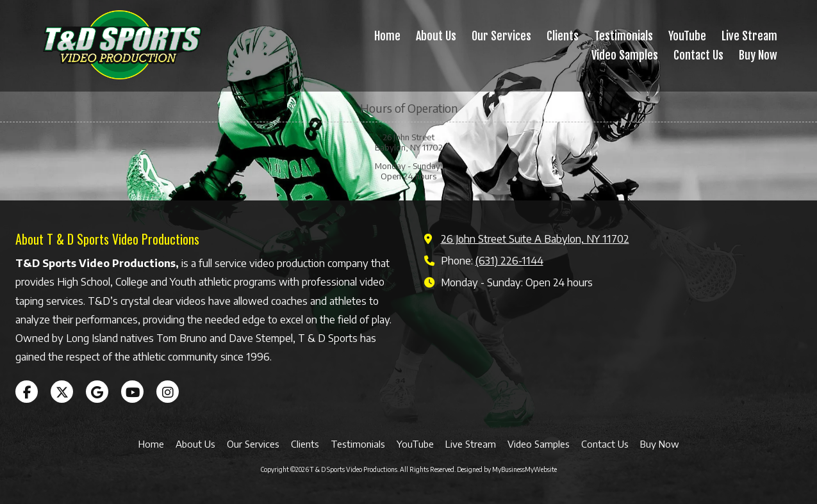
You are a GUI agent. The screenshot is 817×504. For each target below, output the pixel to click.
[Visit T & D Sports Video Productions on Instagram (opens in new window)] (168, 392)
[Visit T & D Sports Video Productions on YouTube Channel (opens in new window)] (132, 392)
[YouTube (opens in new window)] (687, 37)
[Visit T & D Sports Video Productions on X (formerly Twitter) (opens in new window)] (62, 392)
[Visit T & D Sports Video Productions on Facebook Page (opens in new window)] (27, 392)
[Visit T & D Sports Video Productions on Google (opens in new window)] (97, 392)
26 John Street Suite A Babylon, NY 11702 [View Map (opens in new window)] (535, 239)
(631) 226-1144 (509, 260)
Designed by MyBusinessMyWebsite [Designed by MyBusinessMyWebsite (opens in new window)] (507, 469)
